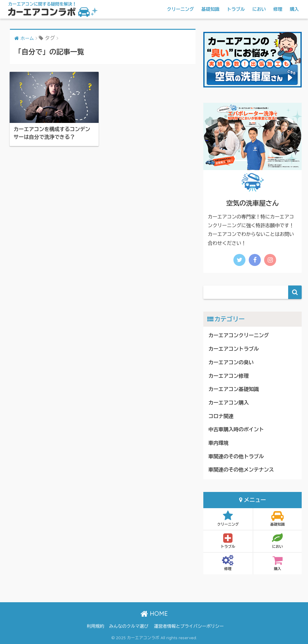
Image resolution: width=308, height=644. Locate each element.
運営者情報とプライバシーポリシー (189, 626)
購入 (294, 9)
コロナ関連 (221, 416)
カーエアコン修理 (229, 376)
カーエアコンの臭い (231, 363)
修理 (278, 9)
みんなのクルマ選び (129, 626)
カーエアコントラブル (234, 349)
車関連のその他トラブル (236, 457)
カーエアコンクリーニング (239, 336)
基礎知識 (210, 9)
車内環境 (219, 443)
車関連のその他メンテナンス (241, 470)
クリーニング (180, 9)
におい (259, 9)
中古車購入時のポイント (236, 430)
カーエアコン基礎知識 (234, 389)
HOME (154, 613)
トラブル (236, 9)
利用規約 (95, 626)
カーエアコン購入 (229, 403)
